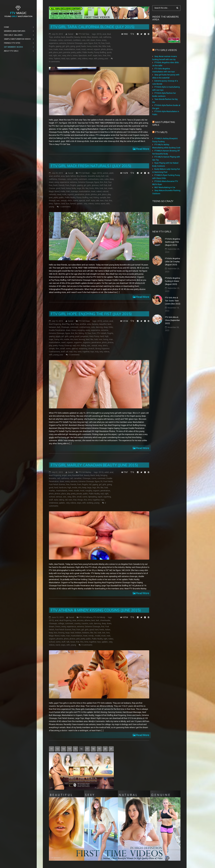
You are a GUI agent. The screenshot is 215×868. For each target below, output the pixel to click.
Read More (142, 149)
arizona (80, 620)
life (83, 188)
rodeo (111, 639)
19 (99, 749)
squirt (100, 497)
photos (110, 49)
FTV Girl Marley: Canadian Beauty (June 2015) (94, 465)
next (108, 636)
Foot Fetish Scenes (57, 485)
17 (87, 749)
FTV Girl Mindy (99, 617)
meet (78, 49)
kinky (74, 188)
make (56, 49)
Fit (99, 43)
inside (95, 46)
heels (84, 46)
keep (84, 488)
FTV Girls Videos (166, 50)
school (52, 497)
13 (63, 749)
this (109, 56)
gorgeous (84, 336)
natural (90, 49)
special (82, 201)
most (84, 49)
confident (77, 40)
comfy (75, 179)
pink (51, 52)
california (107, 37)
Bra (78, 176)
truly (97, 352)
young (101, 59)
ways (91, 59)
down (93, 40)
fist (76, 333)
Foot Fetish (108, 481)
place (56, 52)
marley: (52, 491)
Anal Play (66, 324)
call (71, 478)
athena (87, 620)
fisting (81, 333)
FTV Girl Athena (86, 617)
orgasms (87, 342)
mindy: (91, 636)
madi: (110, 188)
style (93, 201)
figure (91, 43)
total (63, 59)
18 (93, 749)
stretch (91, 349)
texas (73, 642)
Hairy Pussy (94, 336)
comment (68, 40)
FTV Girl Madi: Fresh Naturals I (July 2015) (91, 166)
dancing (99, 327)
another (57, 37)
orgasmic (78, 342)
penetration (80, 194)
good (78, 46)
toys (68, 59)
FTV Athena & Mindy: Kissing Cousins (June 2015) (96, 610)
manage (74, 191)
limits (92, 188)
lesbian (78, 633)
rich (78, 346)
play (109, 194)
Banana (95, 324)
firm (102, 182)
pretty (73, 52)
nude (64, 194)
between (53, 327)
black (93, 475)
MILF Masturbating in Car (165, 187)
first (96, 43)
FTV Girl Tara (84, 34)
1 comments (65, 207)
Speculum (83, 56)
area (63, 176)
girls (68, 46)
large (79, 188)
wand (103, 204)
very (79, 59)
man (61, 49)
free (103, 43)
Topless (57, 59)
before (73, 176)
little (104, 46)
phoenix (60, 639)
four (110, 182)
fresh (108, 43)
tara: (100, 56)
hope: (51, 339)
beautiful (70, 37)
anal (104, 34)
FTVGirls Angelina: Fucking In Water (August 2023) (173, 281)
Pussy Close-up (65, 346)
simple (52, 349)
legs (94, 488)
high (107, 336)
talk (97, 201)
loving (106, 339)
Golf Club (103, 185)
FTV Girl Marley (85, 472)
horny (89, 46)
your (106, 59)
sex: (60, 56)
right (55, 56)
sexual (64, 201)
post (51, 198)
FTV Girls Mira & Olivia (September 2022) (172, 320)
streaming (83, 349)
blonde (84, 37)
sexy (64, 56)
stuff (90, 56)
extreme (63, 43)
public (79, 52)
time (51, 59)
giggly (58, 336)
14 (69, 749)
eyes (86, 43)
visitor (97, 204)
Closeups (53, 40)
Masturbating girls (164, 123)
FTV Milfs (161, 132)
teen (102, 201)
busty (98, 176)
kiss (76, 339)
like (100, 46)
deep (112, 179)
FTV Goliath (102, 333)
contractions (93, 179)
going (73, 46)
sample (103, 198)
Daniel (71, 34)
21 (111, 749)
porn (61, 52)
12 (57, 749)
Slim (57, 349)
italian (108, 630)
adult (111, 173)
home (68, 188)
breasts (95, 37)
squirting (107, 497)
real (51, 56)
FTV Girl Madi (84, 173)
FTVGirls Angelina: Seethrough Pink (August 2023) (173, 242)
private (79, 494)
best (109, 324)
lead (88, 339)
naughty (89, 491)
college (61, 624)
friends (62, 185)
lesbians (86, 633)
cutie (106, 179)
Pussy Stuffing (100, 52)
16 (81, 749)
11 (52, 749)
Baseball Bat (78, 475)
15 (75, 749)
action (106, 173)
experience (54, 43)
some (75, 56)
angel (64, 475)
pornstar (67, 52)
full (90, 485)
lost (106, 188)
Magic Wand (54, 191)
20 (105, 749)
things (80, 500)
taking (61, 500)
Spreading (92, 497)
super (95, 56)
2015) (99, 34)
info (62, 339)
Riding (96, 198)
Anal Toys (75, 324)
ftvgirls (52, 46)
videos (85, 59)
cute (84, 40)
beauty (77, 37)
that (105, 56)
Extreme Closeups (75, 43)
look (109, 46)
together (86, 352)
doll (88, 40)
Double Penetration (57, 330)
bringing (104, 475)
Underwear (53, 503)
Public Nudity (88, 52)
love (51, 49)
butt (103, 176)
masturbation (69, 49)
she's (69, 56)
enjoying (81, 330)
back (63, 37)
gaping (58, 46)
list (95, 633)
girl (64, 46)
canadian (78, 478)
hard (63, 188)
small (62, 349)
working (90, 503)
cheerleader (105, 620)
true (68, 204)
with (96, 59)
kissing (82, 339)
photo (103, 49)
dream (52, 627)
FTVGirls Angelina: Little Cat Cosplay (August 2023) (173, 262)
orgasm (97, 49)
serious (59, 497)
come (60, 40)
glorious (95, 185)
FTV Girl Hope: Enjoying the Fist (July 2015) (91, 314)
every (104, 40)
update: (74, 59)
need (59, 194)
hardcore (63, 488)
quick (109, 52)
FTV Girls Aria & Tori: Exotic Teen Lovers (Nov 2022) (173, 301)
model (76, 491)
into (72, 339)
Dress (98, 40)
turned (73, 204)
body (98, 475)
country (77, 624)
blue (89, 37)
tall (67, 352)
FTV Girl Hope (84, 321)
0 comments (54, 62)
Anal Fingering (55, 324)
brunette (91, 176)
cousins (85, 624)
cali (101, 37)
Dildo (111, 327)
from (67, 185)
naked (99, 191)
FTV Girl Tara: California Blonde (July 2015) (93, 27)
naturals (52, 194)
